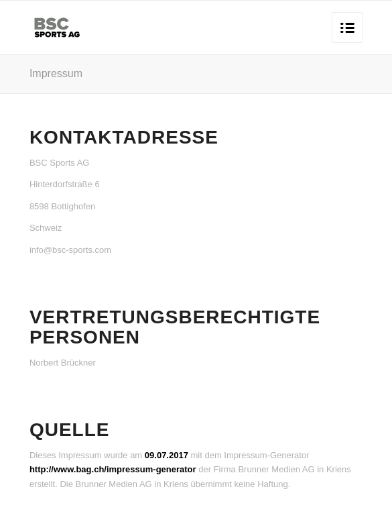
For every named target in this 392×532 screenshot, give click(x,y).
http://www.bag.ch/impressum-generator (113, 469)
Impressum (56, 73)
